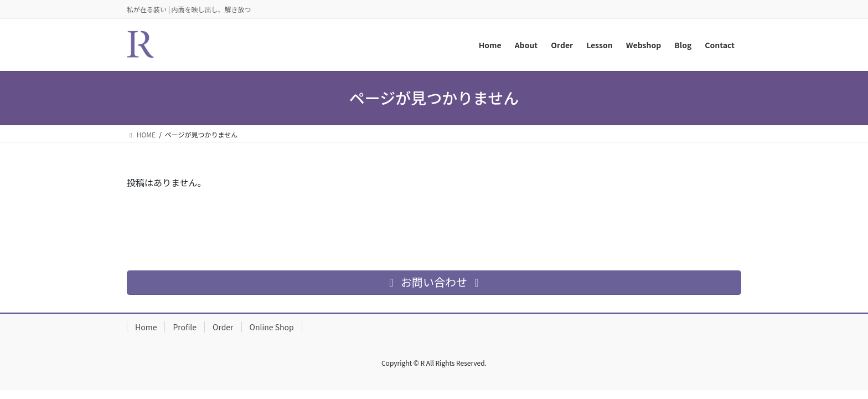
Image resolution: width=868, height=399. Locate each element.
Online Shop (272, 327)
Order (223, 327)
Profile (185, 327)
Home (146, 327)
